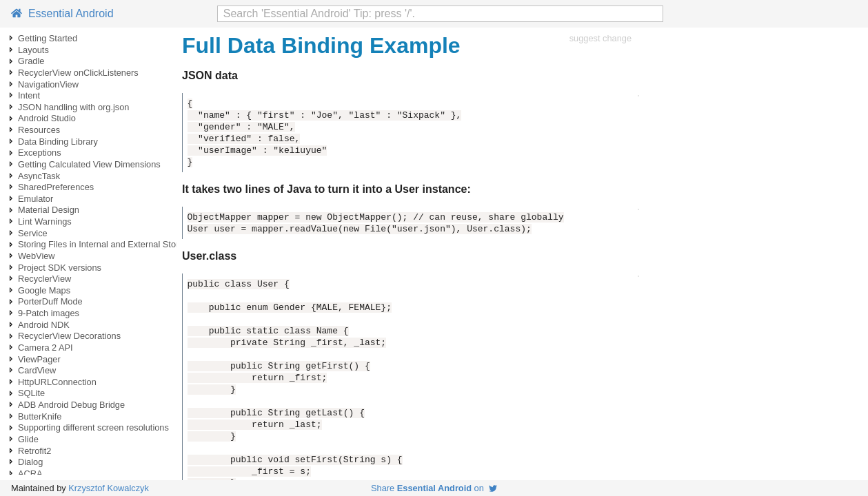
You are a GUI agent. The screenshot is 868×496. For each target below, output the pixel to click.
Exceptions (40, 153)
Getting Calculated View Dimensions (89, 164)
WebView (37, 256)
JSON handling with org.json (73, 107)
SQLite (31, 393)
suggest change (600, 38)
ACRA (30, 474)
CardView (37, 370)
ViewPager (39, 359)
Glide (28, 439)
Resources (39, 130)
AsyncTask (39, 176)
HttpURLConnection (57, 382)
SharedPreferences (56, 187)
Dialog (30, 462)
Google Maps (44, 290)
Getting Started (48, 38)
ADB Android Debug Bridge (71, 405)
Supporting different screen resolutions (93, 427)
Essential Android (62, 13)
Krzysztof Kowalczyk (109, 488)
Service (33, 233)
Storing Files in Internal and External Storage (106, 244)
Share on (434, 488)
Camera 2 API (46, 348)
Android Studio (47, 118)
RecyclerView (44, 279)
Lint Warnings (45, 221)
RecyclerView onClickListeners (78, 73)
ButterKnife (40, 416)
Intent (29, 95)
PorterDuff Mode (50, 301)
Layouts (33, 50)
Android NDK (44, 325)
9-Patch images (49, 313)
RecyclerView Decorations (69, 336)
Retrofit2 (34, 451)
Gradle (31, 61)
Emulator (36, 199)
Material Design (49, 210)
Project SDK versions (60, 268)
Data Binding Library (58, 142)
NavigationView (48, 84)
